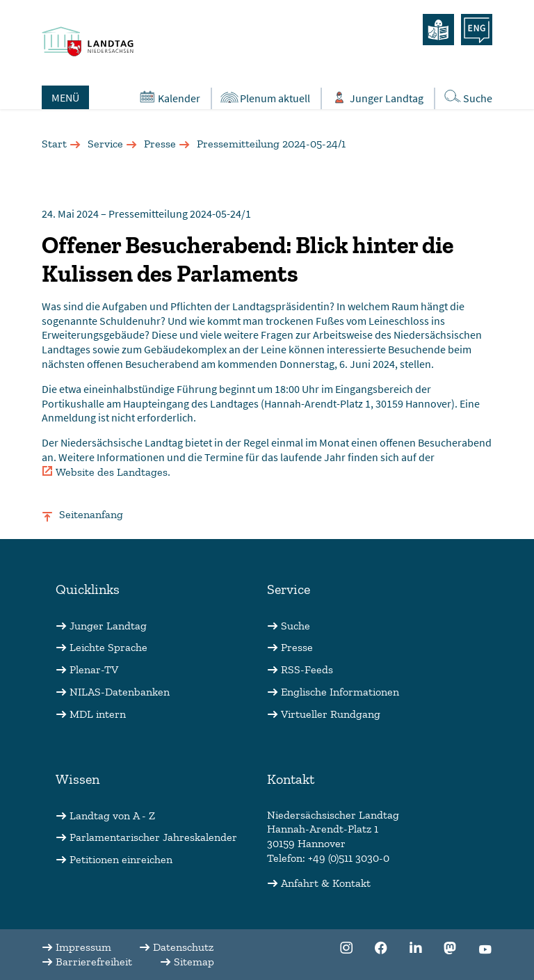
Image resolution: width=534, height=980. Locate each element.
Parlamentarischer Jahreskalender (153, 837)
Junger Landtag (108, 626)
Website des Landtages (112, 472)
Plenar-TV (94, 669)
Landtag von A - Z (112, 816)
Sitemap (194, 962)
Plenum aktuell (265, 98)
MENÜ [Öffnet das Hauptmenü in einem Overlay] (65, 97)
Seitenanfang (91, 514)
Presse (160, 144)
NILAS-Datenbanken (120, 692)
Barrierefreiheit (94, 962)
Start (54, 144)
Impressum (83, 947)
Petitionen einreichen (121, 859)
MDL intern (98, 714)
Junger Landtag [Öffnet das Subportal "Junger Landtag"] (376, 98)
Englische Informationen (340, 692)
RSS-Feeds (307, 669)
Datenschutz (183, 947)
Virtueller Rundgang (331, 714)
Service (105, 144)
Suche (296, 626)
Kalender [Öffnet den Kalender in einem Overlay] (169, 97)
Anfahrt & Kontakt (326, 883)
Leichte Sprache (108, 647)
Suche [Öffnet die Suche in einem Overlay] (467, 97)
